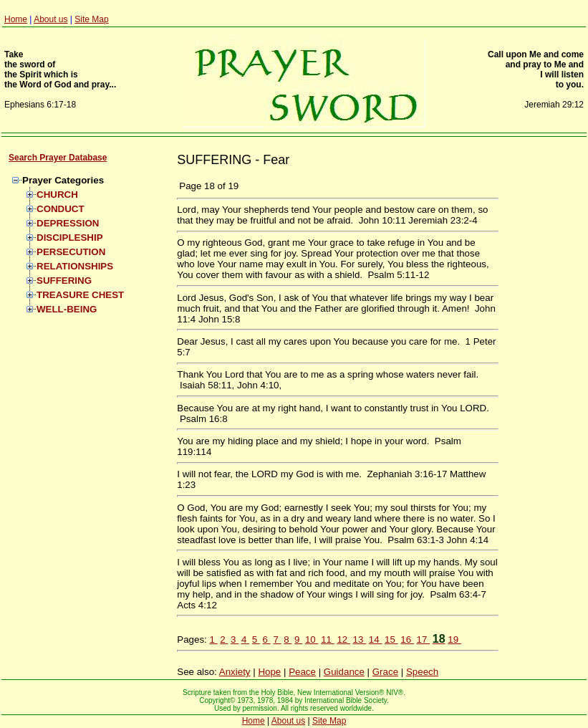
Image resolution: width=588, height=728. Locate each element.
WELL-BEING (67, 309)
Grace (385, 672)
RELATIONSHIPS (75, 266)
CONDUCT (61, 209)
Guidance (344, 672)
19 (454, 640)
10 (312, 640)
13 (360, 640)
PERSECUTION (71, 252)
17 (424, 640)
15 (391, 640)
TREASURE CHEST (80, 295)
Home (16, 19)
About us (50, 19)
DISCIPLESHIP (70, 238)
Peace (302, 672)
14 (376, 640)
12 (343, 640)
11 (328, 640)
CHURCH (57, 195)
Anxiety (235, 672)
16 (407, 640)
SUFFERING (64, 281)
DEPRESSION (68, 223)
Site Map (91, 19)
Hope (269, 672)
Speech (422, 672)
